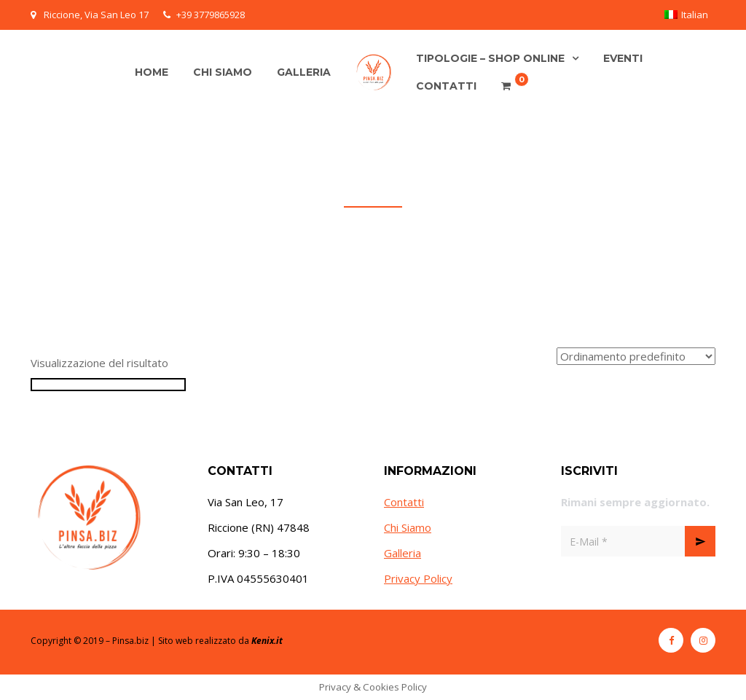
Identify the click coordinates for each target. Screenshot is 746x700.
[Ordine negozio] (636, 356)
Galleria (304, 72)
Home (152, 72)
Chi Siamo (408, 527)
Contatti (446, 86)
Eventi (623, 58)
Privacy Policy (418, 578)
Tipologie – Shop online (490, 58)
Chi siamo (223, 72)
